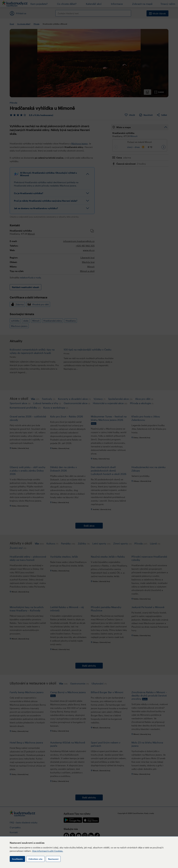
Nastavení (53, 859)
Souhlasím (17, 859)
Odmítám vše (35, 859)
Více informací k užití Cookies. (48, 851)
